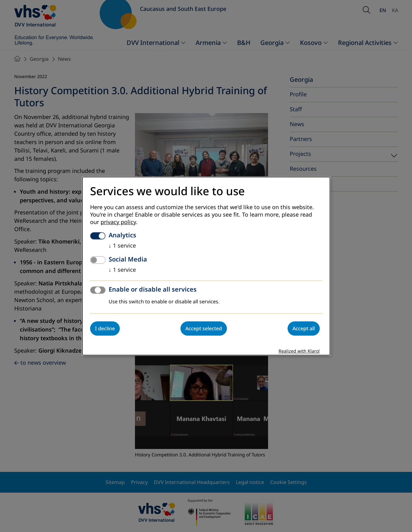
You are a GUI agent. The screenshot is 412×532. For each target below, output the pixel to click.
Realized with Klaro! (299, 351)
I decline (105, 328)
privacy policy (118, 222)
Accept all (304, 328)
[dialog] (206, 266)
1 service (122, 246)
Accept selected (204, 328)
